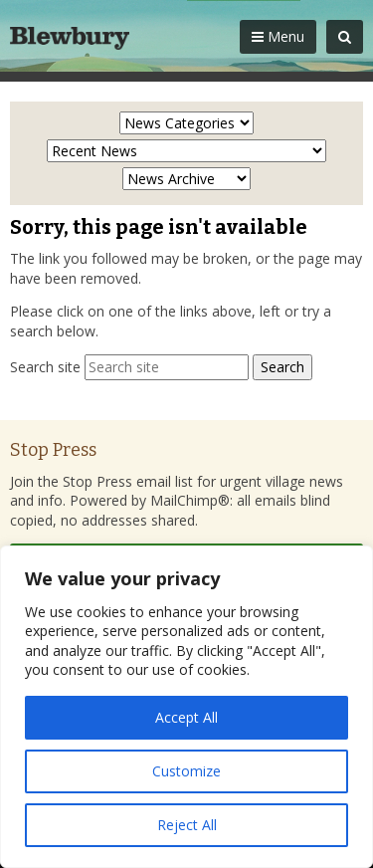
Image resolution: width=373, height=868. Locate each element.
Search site (45, 367)
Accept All (186, 717)
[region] (186, 707)
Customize (186, 771)
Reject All (187, 825)
